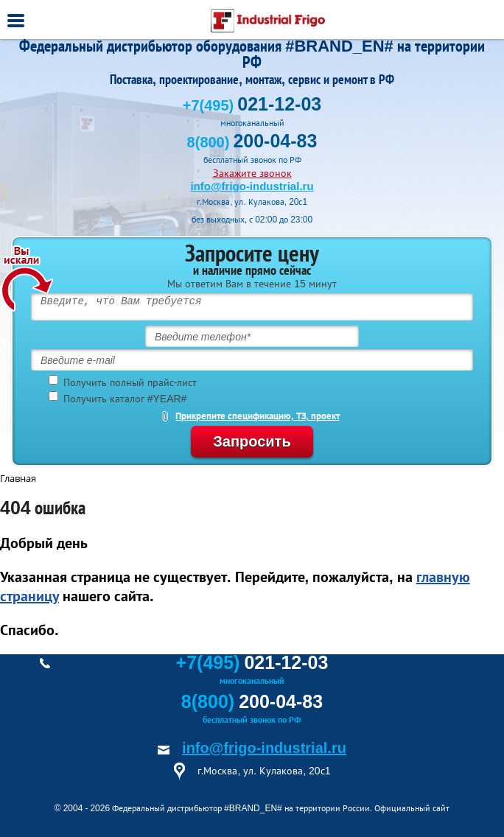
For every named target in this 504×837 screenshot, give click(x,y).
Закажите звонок (252, 173)
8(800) (252, 142)
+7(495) (252, 105)
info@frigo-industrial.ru (252, 186)
